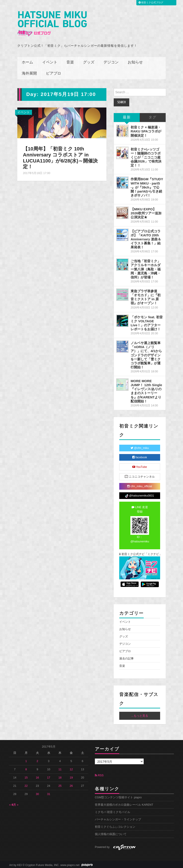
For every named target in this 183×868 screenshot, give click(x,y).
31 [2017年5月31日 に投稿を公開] (49, 793)
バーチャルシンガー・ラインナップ (118, 818)
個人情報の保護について (111, 833)
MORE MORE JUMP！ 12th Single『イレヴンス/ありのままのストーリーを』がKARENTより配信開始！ (146, 390)
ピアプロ (54, 73)
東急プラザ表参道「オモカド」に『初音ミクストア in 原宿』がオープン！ (146, 296)
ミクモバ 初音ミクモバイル (113, 811)
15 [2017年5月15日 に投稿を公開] (26, 777)
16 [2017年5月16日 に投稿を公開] (37, 777)
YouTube (140, 466)
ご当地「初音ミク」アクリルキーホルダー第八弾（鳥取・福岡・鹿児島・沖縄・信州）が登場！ (146, 268)
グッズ (89, 62)
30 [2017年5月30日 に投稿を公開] (37, 793)
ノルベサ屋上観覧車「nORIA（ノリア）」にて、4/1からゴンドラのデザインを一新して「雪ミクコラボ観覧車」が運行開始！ (146, 354)
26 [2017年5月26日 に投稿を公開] (71, 785)
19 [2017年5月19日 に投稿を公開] (71, 777)
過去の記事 (126, 657)
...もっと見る (140, 715)
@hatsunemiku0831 (140, 495)
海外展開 (29, 73)
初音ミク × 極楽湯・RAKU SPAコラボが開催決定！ (146, 130)
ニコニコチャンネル (140, 475)
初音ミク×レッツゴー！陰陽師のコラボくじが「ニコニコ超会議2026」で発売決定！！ (146, 156)
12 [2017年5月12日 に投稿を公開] (71, 768)
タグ (153, 117)
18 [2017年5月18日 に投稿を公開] (60, 777)
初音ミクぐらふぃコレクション (115, 826)
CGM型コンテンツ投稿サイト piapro (118, 796)
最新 (127, 117)
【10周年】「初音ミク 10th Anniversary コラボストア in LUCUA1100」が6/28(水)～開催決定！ (61, 157)
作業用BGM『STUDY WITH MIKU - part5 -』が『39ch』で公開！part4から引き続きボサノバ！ (147, 186)
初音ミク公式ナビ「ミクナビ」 (140, 553)
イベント (50, 62)
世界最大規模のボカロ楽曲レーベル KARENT (124, 804)
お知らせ (135, 62)
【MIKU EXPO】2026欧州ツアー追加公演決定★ (146, 212)
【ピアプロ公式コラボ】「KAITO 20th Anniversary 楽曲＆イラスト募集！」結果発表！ (146, 238)
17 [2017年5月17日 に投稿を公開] (49, 777)
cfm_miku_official (140, 485)
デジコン (111, 62)
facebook (140, 456)
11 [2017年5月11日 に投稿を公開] (60, 768)
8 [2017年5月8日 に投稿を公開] (26, 768)
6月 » (15, 804)
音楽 (70, 62)
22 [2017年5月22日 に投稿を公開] (26, 785)
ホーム (27, 62)
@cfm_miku (140, 447)
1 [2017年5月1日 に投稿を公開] (26, 760)
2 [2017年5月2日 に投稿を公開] (37, 760)
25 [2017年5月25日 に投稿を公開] (60, 785)
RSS (99, 774)
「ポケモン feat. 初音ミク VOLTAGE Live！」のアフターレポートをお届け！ (147, 322)
